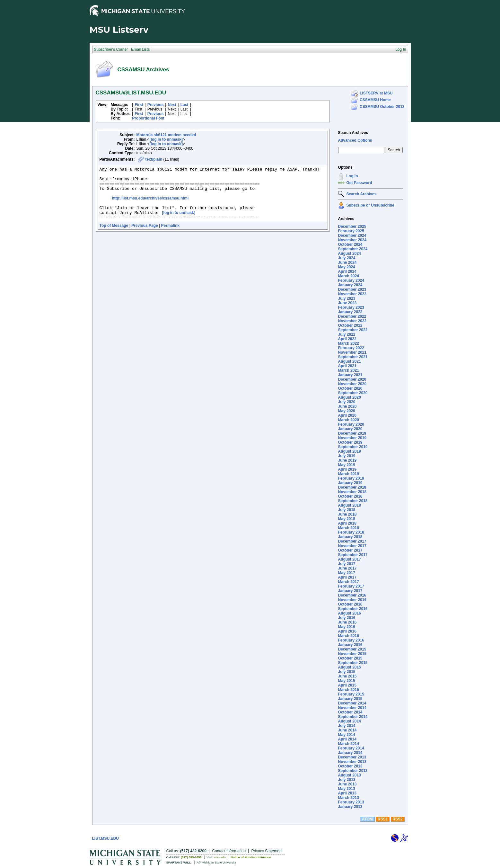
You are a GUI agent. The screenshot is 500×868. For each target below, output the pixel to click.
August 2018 (349, 505)
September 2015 (353, 663)
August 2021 (349, 361)
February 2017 (351, 586)
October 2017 (350, 550)
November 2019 (352, 438)
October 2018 (350, 496)
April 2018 (347, 523)
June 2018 (347, 514)
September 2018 (353, 501)
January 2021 (350, 375)
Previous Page (145, 236)
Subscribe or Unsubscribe (370, 205)
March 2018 (348, 528)
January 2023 (350, 312)
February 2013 (351, 802)
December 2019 (352, 433)
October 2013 (350, 766)
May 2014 (346, 735)
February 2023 (351, 307)
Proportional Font (148, 118)
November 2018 (352, 492)
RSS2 (397, 819)
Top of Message (114, 236)
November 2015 (352, 654)
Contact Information (229, 851)
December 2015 (352, 649)
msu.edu (220, 857)
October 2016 (350, 604)
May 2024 (346, 267)
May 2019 (346, 465)
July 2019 (346, 456)
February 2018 (351, 532)
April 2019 (347, 469)
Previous (156, 105)
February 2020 (351, 424)
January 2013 (350, 807)
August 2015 (349, 667)
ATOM (367, 819)
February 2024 (351, 280)
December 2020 (352, 379)
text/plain (154, 159)
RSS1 (383, 819)
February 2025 (351, 231)
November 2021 (352, 352)
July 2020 (346, 402)
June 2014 (347, 730)
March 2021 (348, 370)
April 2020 (347, 415)
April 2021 (347, 366)
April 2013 (347, 793)
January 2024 (350, 285)
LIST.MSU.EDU (105, 838)
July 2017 (346, 564)
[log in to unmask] (166, 139)
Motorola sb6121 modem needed (166, 135)
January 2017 (350, 591)
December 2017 (352, 541)
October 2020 (350, 388)
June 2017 (347, 568)
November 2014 (352, 708)
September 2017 (353, 555)
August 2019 (349, 451)
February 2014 (351, 748)
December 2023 (352, 289)
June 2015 (347, 676)
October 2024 (350, 244)
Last (184, 105)
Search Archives (353, 133)
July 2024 (346, 258)
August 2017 (349, 559)
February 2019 (351, 478)
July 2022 (346, 334)
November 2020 (352, 384)
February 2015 (351, 694)
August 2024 (349, 253)
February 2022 (351, 348)
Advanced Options (355, 140)
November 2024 (352, 240)
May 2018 (346, 519)
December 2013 (352, 757)
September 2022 (353, 330)
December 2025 (352, 226)
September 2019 (353, 447)
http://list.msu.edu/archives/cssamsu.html (150, 205)
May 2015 (346, 681)
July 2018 (346, 510)
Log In (352, 176)
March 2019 (348, 474)
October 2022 (350, 325)
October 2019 (350, 442)
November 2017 (352, 546)
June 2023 (347, 303)
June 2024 (347, 262)
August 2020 (349, 397)
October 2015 (350, 658)
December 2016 (352, 595)
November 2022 (352, 321)
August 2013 (349, 775)
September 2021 (353, 357)
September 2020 (353, 393)
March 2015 (348, 690)
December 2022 (352, 316)
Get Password (359, 183)
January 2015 (350, 699)
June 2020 (347, 406)
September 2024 (353, 249)
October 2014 (350, 712)
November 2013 (352, 762)
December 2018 (352, 487)
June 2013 (347, 784)
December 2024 (352, 235)
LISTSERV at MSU (376, 93)
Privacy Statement (267, 851)
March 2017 (348, 582)
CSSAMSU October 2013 (382, 107)
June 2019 (347, 460)
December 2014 (352, 703)
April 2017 (347, 577)
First (139, 105)
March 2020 (348, 420)
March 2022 (348, 343)
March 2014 (348, 744)
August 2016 (349, 613)
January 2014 (350, 753)
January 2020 (350, 429)
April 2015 (347, 685)
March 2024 (348, 276)
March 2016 (348, 636)
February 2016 (351, 640)
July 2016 (346, 618)
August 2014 (349, 721)
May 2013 (346, 789)
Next (172, 105)
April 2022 (347, 339)
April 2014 (347, 739)
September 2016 (353, 609)
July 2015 (346, 672)
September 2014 (353, 717)
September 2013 (353, 771)
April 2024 (347, 271)
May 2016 (346, 627)
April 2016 (347, 631)
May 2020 (346, 411)
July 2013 (346, 780)
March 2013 (348, 798)
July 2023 (346, 298)
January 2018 (350, 537)
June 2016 (347, 622)
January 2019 (350, 483)
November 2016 (352, 600)
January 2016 (350, 645)
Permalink (170, 236)
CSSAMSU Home (375, 100)
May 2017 (346, 573)
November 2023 (352, 294)
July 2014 (346, 726)
